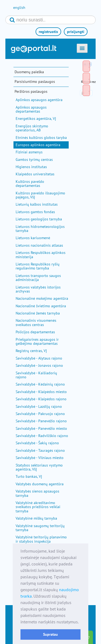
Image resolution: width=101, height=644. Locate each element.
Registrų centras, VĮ (31, 351)
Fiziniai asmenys (29, 152)
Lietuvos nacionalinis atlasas (39, 245)
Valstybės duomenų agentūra (40, 484)
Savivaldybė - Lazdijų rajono (39, 406)
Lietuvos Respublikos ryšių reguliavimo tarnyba (38, 266)
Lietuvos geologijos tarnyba (39, 219)
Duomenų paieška (29, 72)
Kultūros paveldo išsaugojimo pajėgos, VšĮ (40, 195)
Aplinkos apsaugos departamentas (31, 109)
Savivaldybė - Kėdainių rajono (40, 384)
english (19, 8)
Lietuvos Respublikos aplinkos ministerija (41, 255)
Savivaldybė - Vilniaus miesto (40, 458)
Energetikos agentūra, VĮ (36, 119)
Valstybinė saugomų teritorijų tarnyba (40, 528)
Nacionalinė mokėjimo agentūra (42, 298)
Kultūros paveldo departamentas (30, 184)
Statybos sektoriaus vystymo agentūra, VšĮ (39, 467)
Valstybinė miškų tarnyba (36, 518)
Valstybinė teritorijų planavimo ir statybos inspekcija (41, 539)
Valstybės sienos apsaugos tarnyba (37, 493)
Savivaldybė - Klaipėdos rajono (41, 399)
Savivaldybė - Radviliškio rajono (42, 436)
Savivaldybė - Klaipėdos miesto (41, 392)
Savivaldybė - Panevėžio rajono (41, 421)
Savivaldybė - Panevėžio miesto (41, 428)
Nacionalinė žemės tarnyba (38, 313)
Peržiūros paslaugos (31, 91)
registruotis (48, 32)
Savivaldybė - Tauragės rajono (40, 450)
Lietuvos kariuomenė (33, 238)
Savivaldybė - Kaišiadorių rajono (36, 375)
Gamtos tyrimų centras (34, 160)
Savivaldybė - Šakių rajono (37, 443)
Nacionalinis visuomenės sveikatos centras (36, 322)
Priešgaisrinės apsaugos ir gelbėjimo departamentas (37, 341)
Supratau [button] (50, 634)
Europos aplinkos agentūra (38, 145)
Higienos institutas (31, 167)
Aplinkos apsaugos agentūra (39, 100)
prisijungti (76, 32)
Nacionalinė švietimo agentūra (41, 306)
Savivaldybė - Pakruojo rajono (40, 414)
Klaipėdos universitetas (35, 174)
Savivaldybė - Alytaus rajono (39, 358)
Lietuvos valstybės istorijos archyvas (38, 289)
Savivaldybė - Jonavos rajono (39, 365)
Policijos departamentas (35, 332)
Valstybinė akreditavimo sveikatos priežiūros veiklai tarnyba (38, 507)
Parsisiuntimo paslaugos (35, 82)
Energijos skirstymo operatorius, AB (32, 128)
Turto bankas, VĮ (29, 476)
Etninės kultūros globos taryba (41, 138)
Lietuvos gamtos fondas (35, 212)
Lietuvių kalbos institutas (37, 204)
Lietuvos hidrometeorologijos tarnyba (40, 229)
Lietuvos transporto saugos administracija (38, 278)
